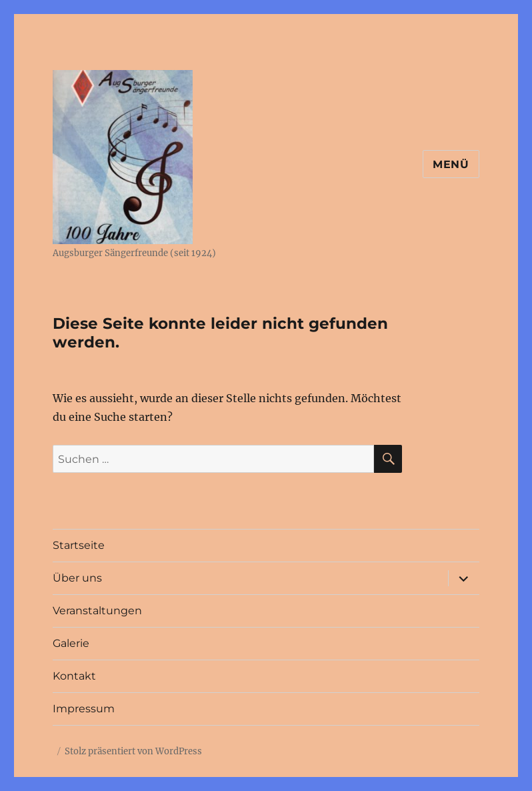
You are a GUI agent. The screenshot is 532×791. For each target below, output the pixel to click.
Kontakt (74, 676)
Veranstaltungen (97, 611)
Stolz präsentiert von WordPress (133, 751)
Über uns (77, 578)
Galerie (71, 643)
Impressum (84, 709)
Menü (451, 164)
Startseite (79, 545)
